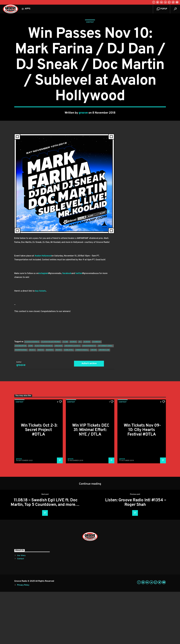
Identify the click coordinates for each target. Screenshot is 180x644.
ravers (50, 402)
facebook (67, 326)
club (65, 394)
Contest (90, 48)
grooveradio (89, 398)
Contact (21, 611)
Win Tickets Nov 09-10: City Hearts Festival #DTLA (142, 482)
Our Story (21, 608)
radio (41, 402)
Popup (162, 9)
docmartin (21, 398)
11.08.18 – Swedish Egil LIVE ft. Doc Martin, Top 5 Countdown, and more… (45, 555)
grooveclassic (72, 398)
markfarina (21, 402)
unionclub (104, 402)
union (94, 402)
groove (83, 139)
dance (73, 394)
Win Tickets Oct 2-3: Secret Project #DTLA (39, 482)
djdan (87, 394)
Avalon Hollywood (43, 308)
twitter (79, 326)
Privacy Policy (23, 637)
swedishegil (82, 402)
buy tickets (41, 343)
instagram (43, 326)
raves (59, 402)
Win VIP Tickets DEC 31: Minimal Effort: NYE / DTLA (91, 482)
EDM (31, 398)
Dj (80, 394)
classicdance (32, 394)
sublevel (69, 402)
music (32, 402)
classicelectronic (51, 394)
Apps (28, 9)
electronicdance (44, 398)
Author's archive (89, 416)
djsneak (97, 394)
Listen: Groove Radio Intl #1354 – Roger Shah (136, 555)
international (105, 398)
